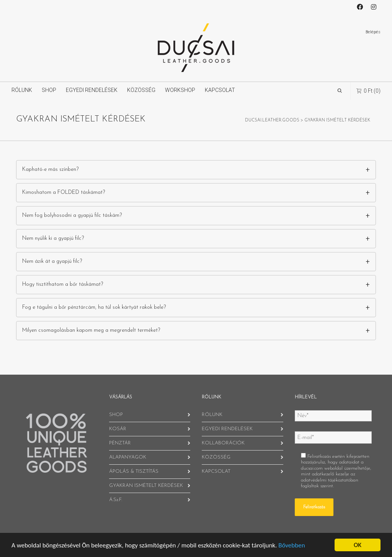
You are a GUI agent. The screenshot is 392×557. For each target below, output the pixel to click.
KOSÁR (118, 429)
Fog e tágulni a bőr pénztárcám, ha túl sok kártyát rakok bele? (94, 307)
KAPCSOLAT (220, 90)
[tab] (196, 170)
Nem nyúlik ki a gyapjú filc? (53, 238)
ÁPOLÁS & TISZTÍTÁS (134, 471)
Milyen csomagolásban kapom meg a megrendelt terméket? (91, 330)
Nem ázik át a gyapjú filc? (52, 261)
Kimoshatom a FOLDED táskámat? (64, 192)
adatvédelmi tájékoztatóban (330, 480)
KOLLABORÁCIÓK (223, 443)
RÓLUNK (22, 90)
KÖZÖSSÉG (141, 90)
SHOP (49, 90)
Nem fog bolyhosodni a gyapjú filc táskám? (72, 215)
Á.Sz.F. (116, 500)
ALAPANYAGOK (128, 457)
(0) (368, 91)
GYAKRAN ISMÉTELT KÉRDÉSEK (146, 486)
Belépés (373, 32)
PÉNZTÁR (120, 443)
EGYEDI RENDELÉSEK (92, 90)
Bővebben (292, 545)
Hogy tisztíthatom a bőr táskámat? (63, 284)
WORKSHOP (180, 90)
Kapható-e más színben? (50, 170)
